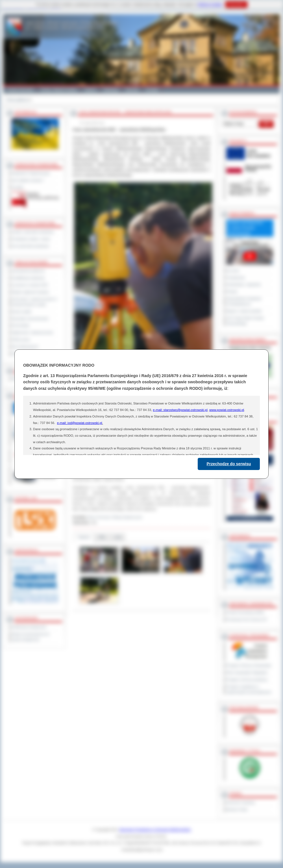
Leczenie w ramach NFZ (30, 285)
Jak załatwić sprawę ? (28, 180)
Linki (118, 537)
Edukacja (111, 90)
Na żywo (233, 271)
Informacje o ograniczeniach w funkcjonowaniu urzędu (34, 302)
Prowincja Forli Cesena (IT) (247, 619)
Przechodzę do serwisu (229, 464)
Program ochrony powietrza (247, 680)
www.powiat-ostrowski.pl (227, 410)
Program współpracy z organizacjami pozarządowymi (249, 689)
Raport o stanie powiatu (244, 311)
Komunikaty (21, 325)
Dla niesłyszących (25, 347)
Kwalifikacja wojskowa (28, 278)
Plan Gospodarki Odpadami (247, 673)
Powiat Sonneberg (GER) (245, 612)
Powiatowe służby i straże (31, 239)
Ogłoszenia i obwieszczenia (32, 332)
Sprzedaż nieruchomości (30, 319)
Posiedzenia (236, 278)
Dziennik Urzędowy (241, 802)
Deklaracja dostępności (29, 627)
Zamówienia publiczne (28, 271)
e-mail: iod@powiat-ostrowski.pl (80, 423)
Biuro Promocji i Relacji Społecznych (115, 517)
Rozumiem (236, 5)
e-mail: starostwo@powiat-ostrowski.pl (180, 410)
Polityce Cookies (210, 5)
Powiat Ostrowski (20, 90)
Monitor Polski (237, 810)
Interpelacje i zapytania (244, 284)
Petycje (232, 291)
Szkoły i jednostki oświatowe (33, 232)
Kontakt (152, 90)
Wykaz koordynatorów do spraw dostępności (31, 637)
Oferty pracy (21, 340)
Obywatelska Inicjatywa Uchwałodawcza (244, 301)
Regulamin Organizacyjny (31, 173)
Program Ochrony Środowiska (249, 665)
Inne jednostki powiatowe (31, 246)
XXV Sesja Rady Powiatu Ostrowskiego (245, 321)
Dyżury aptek (22, 312)
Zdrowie (132, 90)
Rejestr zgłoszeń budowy (31, 292)
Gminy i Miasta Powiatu (59, 90)
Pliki (102, 537)
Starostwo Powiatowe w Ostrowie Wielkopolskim (155, 830)
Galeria (90, 90)
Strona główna (17, 100)
